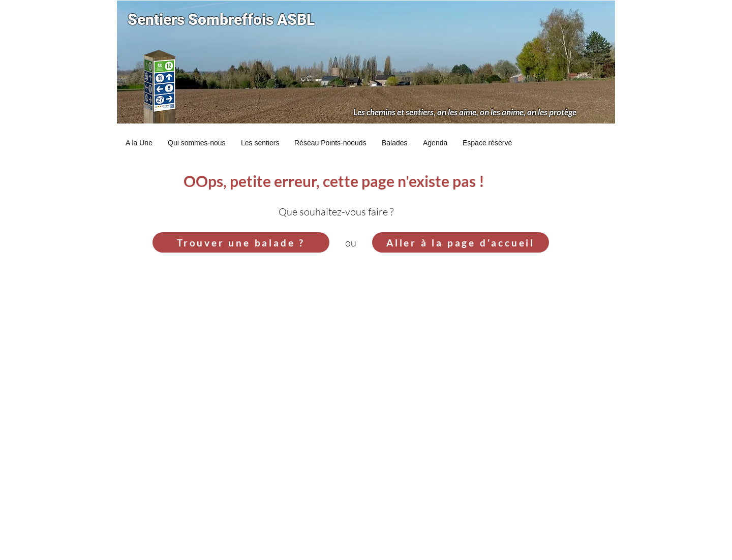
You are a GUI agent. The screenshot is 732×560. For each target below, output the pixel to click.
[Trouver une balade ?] (241, 242)
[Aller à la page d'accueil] (461, 242)
